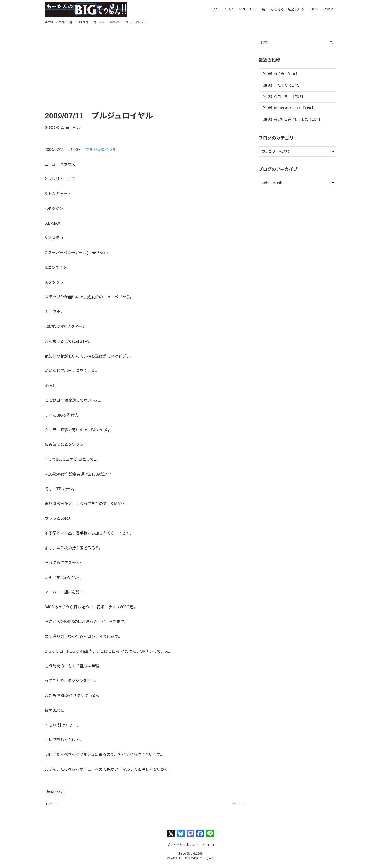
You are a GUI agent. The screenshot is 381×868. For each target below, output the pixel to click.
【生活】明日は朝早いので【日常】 (288, 108)
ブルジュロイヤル (101, 150)
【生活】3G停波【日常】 (280, 74)
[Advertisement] (146, 72)
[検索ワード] (297, 43)
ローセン (76, 128)
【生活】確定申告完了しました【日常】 (291, 119)
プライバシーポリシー (183, 849)
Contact (209, 849)
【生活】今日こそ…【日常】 (283, 97)
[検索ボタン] (331, 43)
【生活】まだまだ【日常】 (281, 85)
